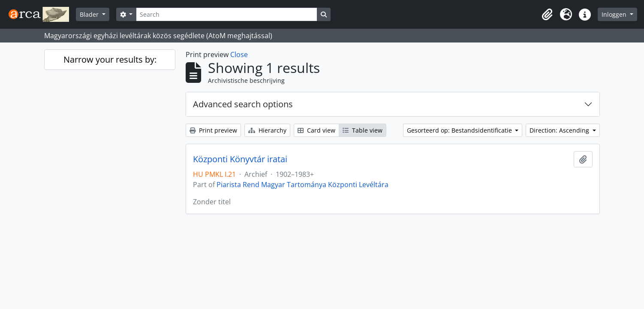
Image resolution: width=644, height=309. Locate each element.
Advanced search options (243, 104)
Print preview (213, 130)
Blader (90, 14)
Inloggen (615, 14)
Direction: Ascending (560, 130)
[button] (547, 15)
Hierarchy (267, 130)
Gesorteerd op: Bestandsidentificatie (460, 130)
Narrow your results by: (110, 59)
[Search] (226, 14)
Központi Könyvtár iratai (240, 159)
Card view (316, 130)
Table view (363, 130)
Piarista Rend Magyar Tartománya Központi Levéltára (302, 185)
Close (239, 55)
